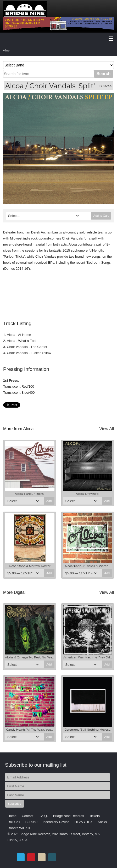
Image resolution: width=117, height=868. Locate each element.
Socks (102, 822)
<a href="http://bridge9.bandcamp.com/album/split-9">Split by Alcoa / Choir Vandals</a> (58, 293)
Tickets (94, 816)
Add (49, 501)
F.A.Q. (43, 816)
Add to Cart (101, 216)
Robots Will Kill (19, 828)
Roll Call (14, 822)
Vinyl (7, 50)
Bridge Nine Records (69, 816)
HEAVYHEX (84, 822)
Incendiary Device (56, 822)
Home (12, 816)
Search (104, 74)
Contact (27, 816)
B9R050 (31, 822)
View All (107, 429)
